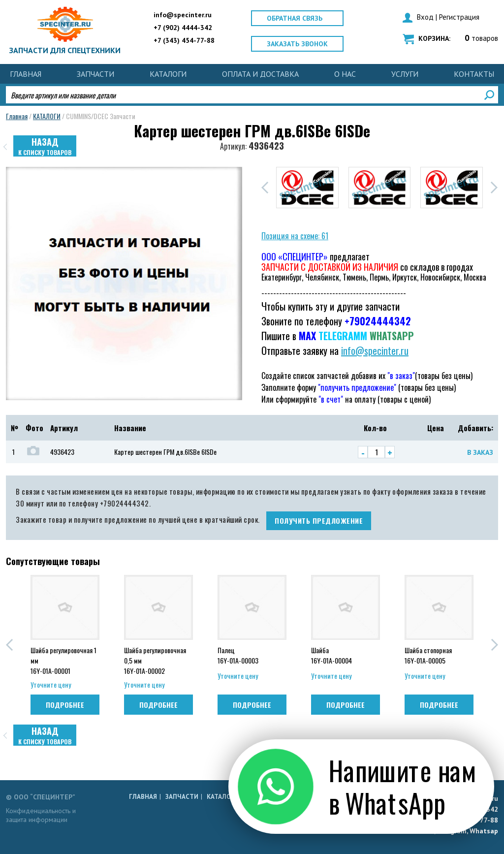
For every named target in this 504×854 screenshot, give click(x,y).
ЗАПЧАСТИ (95, 74)
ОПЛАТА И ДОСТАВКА (260, 74)
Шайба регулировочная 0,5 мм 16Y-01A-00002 (155, 660)
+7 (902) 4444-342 (183, 28)
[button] (265, 188)
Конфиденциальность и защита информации (41, 815)
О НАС (345, 74)
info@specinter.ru (183, 15)
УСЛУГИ (405, 74)
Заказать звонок (297, 44)
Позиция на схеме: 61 (295, 236)
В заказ (480, 452)
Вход (425, 17)
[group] (307, 188)
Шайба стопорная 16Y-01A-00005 (428, 655)
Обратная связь (295, 18)
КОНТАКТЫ (474, 74)
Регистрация (459, 17)
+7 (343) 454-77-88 (184, 40)
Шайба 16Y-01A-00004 (331, 655)
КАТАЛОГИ (168, 74)
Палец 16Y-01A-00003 (238, 655)
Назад (45, 146)
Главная (26, 74)
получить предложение (319, 521)
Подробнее (65, 705)
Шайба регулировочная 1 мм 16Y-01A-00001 (63, 660)
